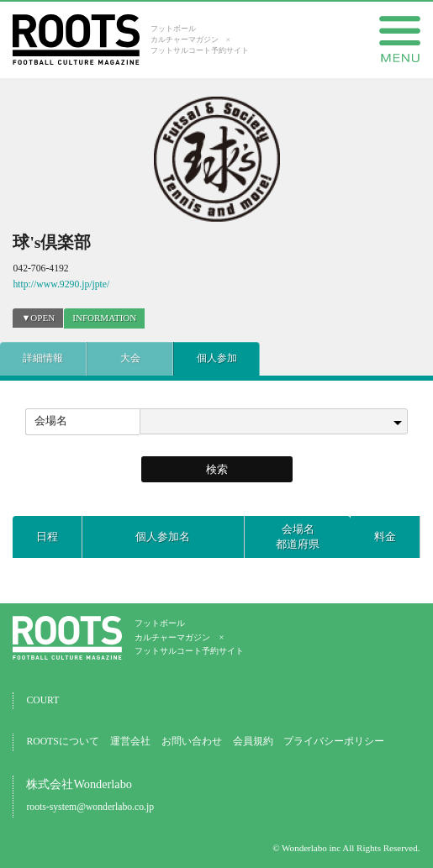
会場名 (51, 421)
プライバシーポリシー (334, 742)
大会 (130, 358)
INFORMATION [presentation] (104, 318)
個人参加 (217, 358)
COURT (42, 700)
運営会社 (130, 742)
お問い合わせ (192, 742)
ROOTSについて (62, 742)
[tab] (104, 318)
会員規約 (253, 742)
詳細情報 (43, 358)
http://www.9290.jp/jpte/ (61, 284)
